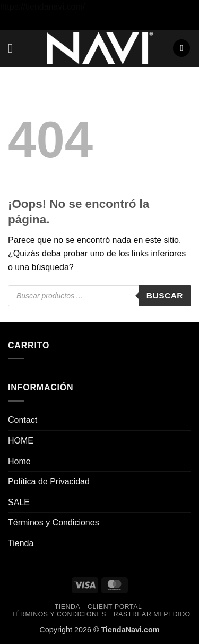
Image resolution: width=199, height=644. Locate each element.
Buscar (165, 295)
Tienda (21, 543)
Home (19, 461)
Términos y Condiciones (54, 522)
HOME (21, 441)
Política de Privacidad (49, 482)
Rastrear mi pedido (152, 614)
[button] (14, 48)
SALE (19, 502)
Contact (23, 420)
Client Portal (115, 607)
